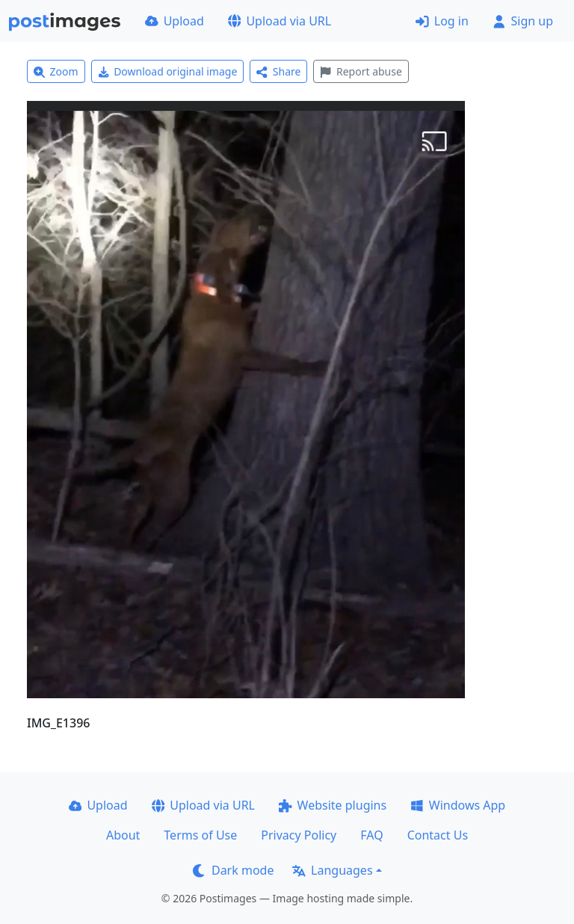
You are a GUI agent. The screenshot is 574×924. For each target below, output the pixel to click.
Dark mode (233, 870)
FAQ (371, 835)
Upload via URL (280, 21)
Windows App (458, 805)
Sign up (523, 21)
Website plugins (333, 805)
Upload (175, 21)
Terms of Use (200, 835)
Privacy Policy (299, 835)
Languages (332, 870)
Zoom (56, 71)
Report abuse (361, 71)
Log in (442, 21)
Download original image (168, 71)
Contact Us (438, 835)
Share (278, 71)
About (123, 835)
